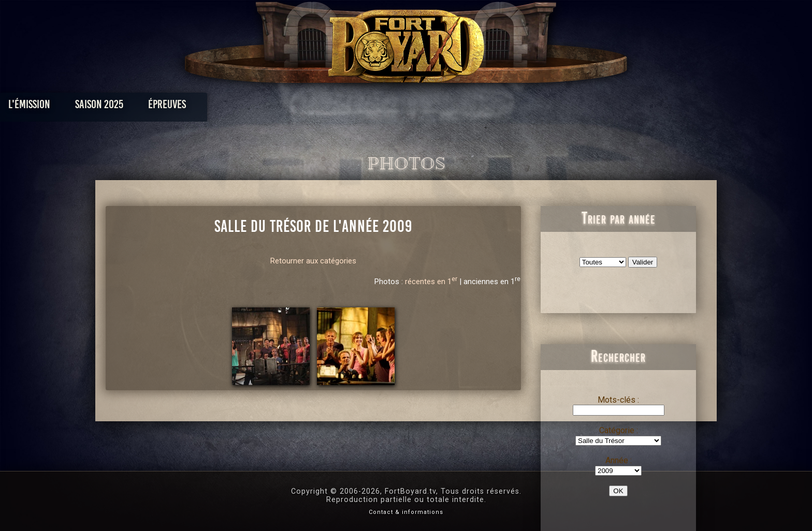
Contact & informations (406, 512)
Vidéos (422, 107)
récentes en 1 (431, 282)
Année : (619, 460)
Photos (370, 107)
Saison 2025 (244, 107)
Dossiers (478, 107)
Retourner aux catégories (313, 261)
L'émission (174, 107)
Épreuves (312, 107)
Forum (534, 107)
